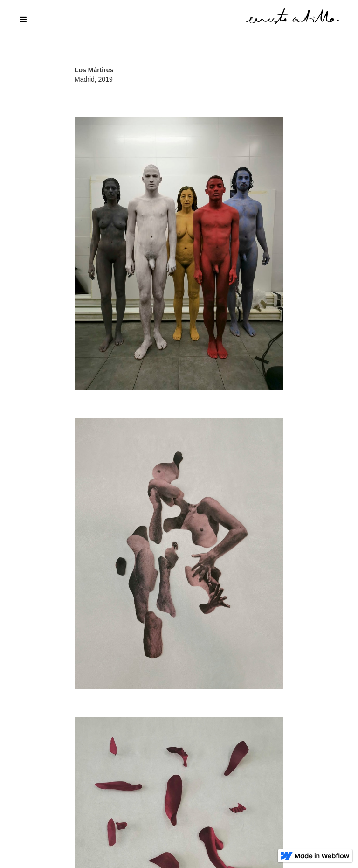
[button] (179, 20)
